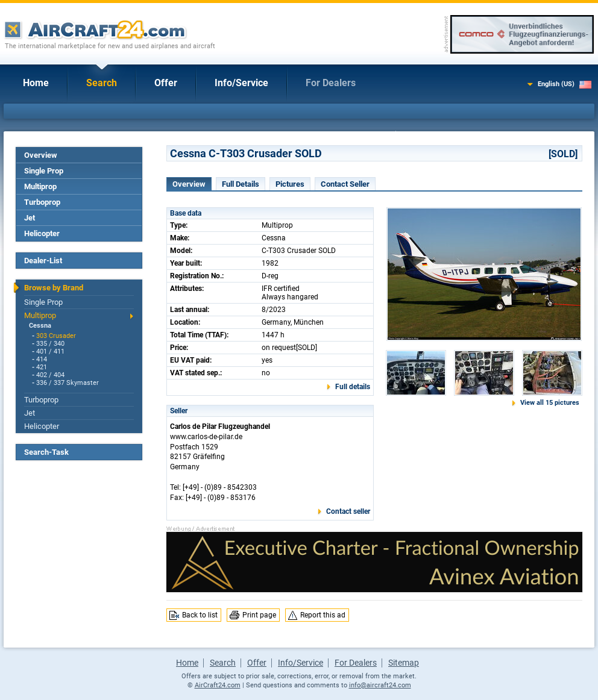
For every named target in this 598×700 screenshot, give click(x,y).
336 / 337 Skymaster (68, 383)
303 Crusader (56, 336)
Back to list (200, 615)
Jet (30, 218)
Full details (353, 387)
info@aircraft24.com (380, 685)
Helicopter (42, 233)
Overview (41, 155)
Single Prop (44, 171)
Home (36, 83)
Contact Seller (345, 184)
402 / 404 (50, 375)
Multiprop (40, 186)
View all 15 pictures (550, 403)
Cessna (40, 326)
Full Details (241, 184)
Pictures (290, 184)
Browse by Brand (54, 288)
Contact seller (348, 511)
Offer (166, 83)
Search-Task (46, 452)
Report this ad (323, 615)
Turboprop (42, 202)
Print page (259, 615)
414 (42, 359)
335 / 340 (50, 344)
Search (102, 83)
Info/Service (241, 83)
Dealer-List (43, 261)
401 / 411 (50, 352)
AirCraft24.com (218, 685)
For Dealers (331, 83)
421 (42, 367)
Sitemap (404, 663)
